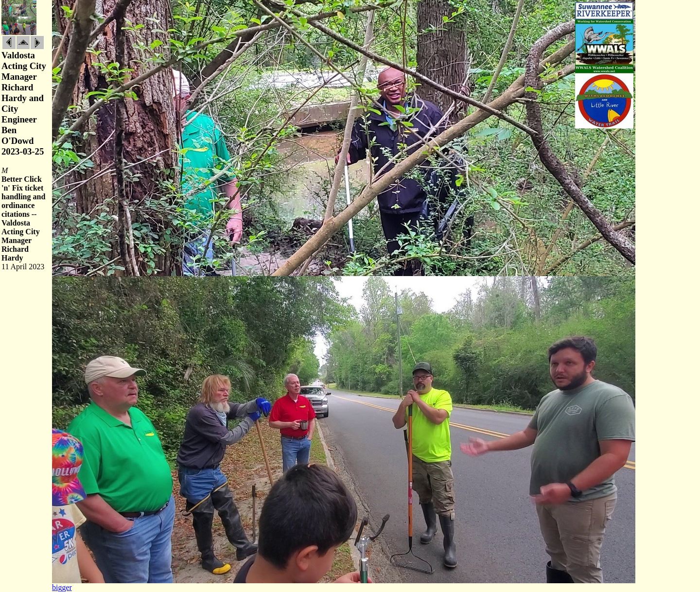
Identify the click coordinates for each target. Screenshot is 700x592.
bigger (62, 587)
